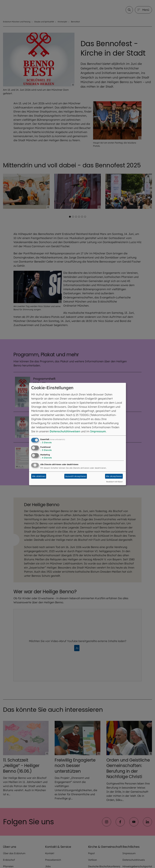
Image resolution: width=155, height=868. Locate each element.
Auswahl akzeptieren (76, 476)
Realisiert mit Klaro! (114, 482)
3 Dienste (46, 443)
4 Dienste (46, 458)
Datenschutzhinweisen (65, 431)
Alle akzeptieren (114, 476)
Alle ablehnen (39, 476)
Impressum (98, 431)
